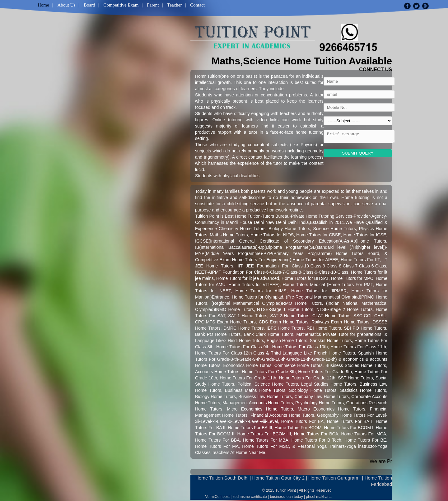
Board (89, 5)
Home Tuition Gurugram (333, 478)
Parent (153, 5)
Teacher (174, 5)
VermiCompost (217, 497)
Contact (197, 5)
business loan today (287, 497)
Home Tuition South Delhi (222, 478)
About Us (66, 5)
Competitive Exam (121, 5)
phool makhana (319, 497)
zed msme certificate (250, 497)
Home (43, 5)
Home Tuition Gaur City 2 (278, 478)
